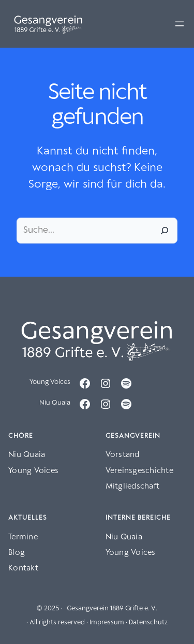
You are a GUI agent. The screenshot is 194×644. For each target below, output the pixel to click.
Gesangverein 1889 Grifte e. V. (112, 609)
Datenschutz (148, 622)
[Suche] (165, 231)
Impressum (107, 622)
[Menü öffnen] (180, 24)
